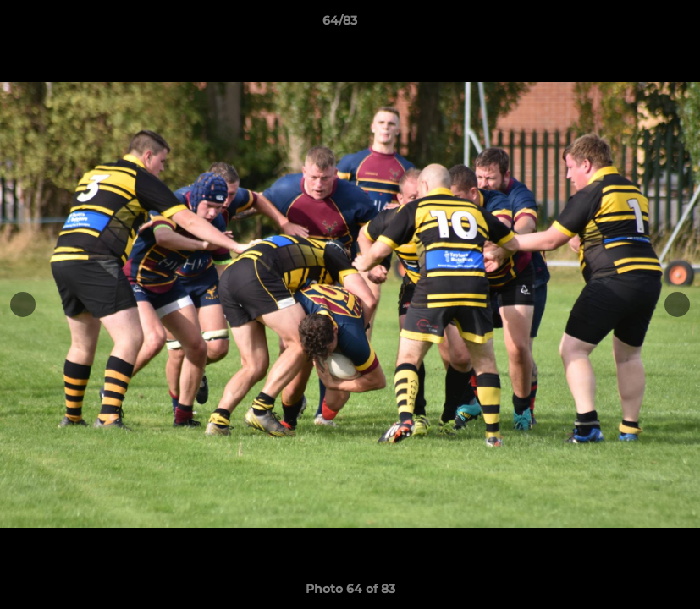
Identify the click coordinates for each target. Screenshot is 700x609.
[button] (629, 25)
